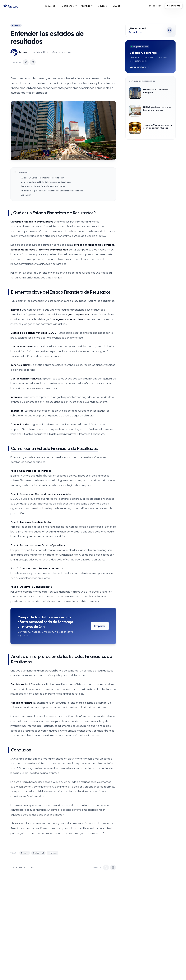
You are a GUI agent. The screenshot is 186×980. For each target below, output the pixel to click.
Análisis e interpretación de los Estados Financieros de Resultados (52, 191)
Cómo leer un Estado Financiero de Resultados (43, 186)
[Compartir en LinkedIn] (33, 62)
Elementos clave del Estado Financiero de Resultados (46, 182)
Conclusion (26, 195)
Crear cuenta (174, 6)
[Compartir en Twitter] (26, 62)
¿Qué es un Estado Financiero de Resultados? (42, 178)
